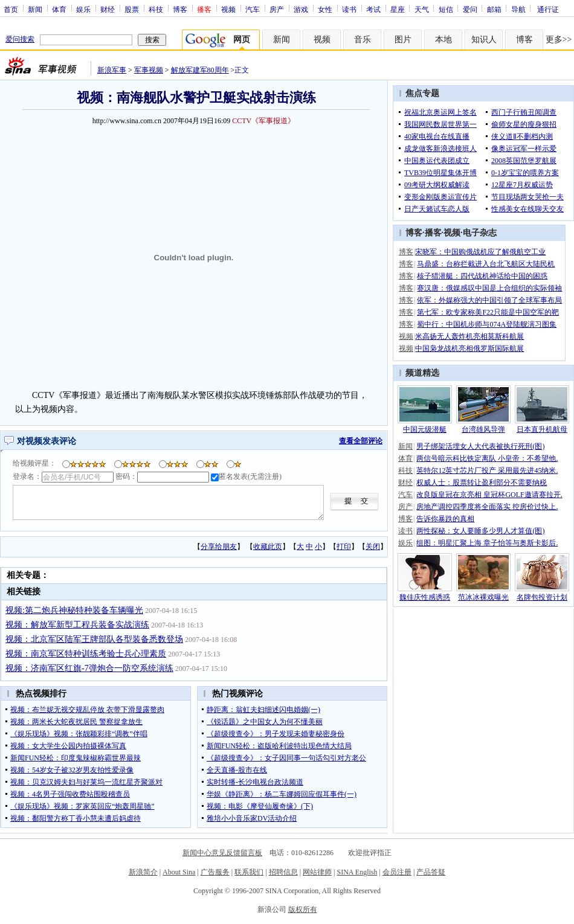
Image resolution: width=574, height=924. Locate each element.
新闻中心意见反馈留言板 (222, 853)
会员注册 (397, 872)
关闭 (373, 547)
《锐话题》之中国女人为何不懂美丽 (265, 722)
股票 (132, 9)
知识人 (484, 40)
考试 (373, 9)
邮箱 (494, 9)
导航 (518, 9)
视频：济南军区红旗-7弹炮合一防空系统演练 (89, 668)
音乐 (363, 40)
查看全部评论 (361, 441)
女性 (325, 9)
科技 (156, 9)
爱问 (470, 9)
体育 (59, 9)
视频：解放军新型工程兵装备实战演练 (77, 625)
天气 (422, 9)
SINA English (357, 872)
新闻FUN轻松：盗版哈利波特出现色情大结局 (279, 746)
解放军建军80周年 (200, 70)
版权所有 (303, 910)
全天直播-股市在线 (237, 770)
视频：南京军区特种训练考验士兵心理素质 (86, 654)
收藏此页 (268, 547)
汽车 (253, 9)
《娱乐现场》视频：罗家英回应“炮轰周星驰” (82, 806)
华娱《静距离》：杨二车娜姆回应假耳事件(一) (282, 794)
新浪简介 (143, 872)
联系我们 (249, 872)
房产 (277, 9)
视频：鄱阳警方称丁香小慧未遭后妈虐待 (76, 818)
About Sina (179, 872)
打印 (344, 547)
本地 (443, 40)
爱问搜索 (20, 39)
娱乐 (83, 9)
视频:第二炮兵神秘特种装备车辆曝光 (74, 610)
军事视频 (149, 70)
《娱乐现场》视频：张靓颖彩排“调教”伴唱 (79, 734)
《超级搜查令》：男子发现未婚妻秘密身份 (276, 734)
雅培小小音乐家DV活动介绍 (252, 818)
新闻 (35, 9)
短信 (446, 9)
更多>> (559, 40)
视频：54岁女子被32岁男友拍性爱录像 (72, 770)
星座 (398, 9)
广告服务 (215, 872)
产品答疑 (431, 872)
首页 (11, 9)
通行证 (548, 9)
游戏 (301, 9)
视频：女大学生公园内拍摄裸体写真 (68, 746)
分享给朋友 (219, 547)
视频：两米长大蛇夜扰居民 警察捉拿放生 (76, 722)
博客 (180, 9)
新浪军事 (112, 70)
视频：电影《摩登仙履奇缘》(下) (260, 806)
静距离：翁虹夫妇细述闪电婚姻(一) (263, 710)
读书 (349, 9)
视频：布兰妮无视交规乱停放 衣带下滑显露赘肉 (87, 710)
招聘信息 (283, 872)
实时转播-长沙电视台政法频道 (255, 782)
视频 (228, 9)
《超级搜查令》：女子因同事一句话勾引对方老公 (286, 758)
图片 (403, 40)
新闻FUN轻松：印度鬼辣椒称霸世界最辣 (76, 758)
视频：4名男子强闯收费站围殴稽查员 (70, 794)
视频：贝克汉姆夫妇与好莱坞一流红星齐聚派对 (86, 782)
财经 (108, 9)
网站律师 (317, 872)
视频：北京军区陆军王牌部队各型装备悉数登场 (94, 639)
